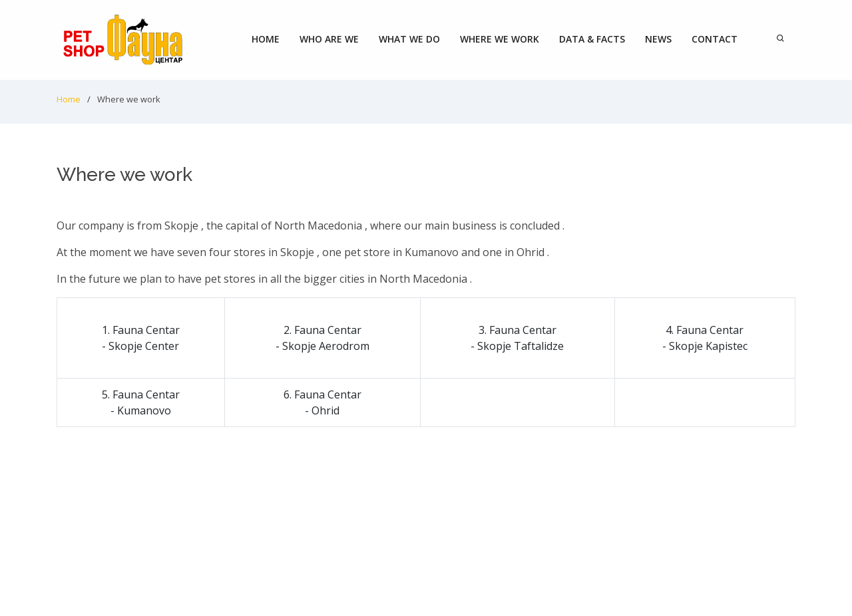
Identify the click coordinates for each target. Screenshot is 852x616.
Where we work (500, 39)
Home (266, 39)
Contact (715, 39)
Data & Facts (592, 39)
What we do (409, 39)
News (658, 39)
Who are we (329, 39)
